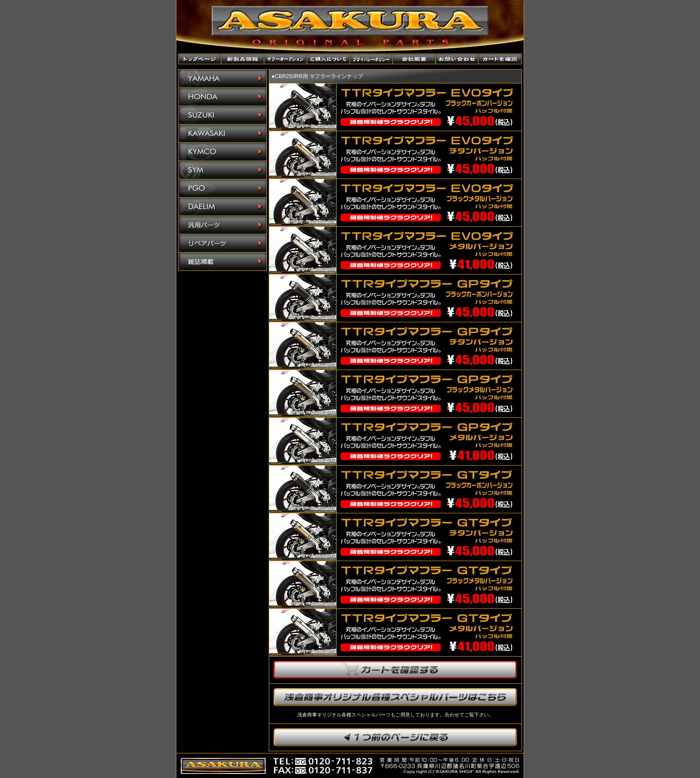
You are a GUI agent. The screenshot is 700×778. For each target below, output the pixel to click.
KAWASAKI (223, 134)
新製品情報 (243, 59)
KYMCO (223, 152)
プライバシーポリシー (371, 59)
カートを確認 (500, 59)
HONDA (223, 97)
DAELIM (223, 207)
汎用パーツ (223, 225)
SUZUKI (223, 115)
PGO (223, 189)
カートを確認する (395, 670)
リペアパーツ (223, 243)
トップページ (200, 59)
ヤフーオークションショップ (286, 59)
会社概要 (414, 59)
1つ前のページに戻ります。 (395, 737)
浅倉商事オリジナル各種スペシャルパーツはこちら (395, 697)
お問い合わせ (457, 59)
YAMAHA (223, 79)
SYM (223, 170)
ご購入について (329, 59)
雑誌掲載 (223, 262)
